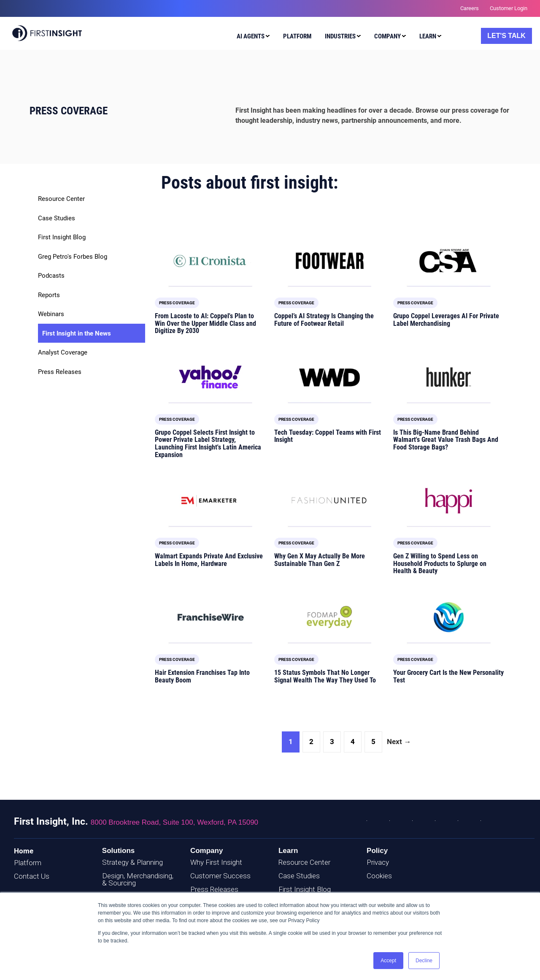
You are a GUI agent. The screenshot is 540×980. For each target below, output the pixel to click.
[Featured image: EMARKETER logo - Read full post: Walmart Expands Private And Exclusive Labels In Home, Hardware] (210, 501)
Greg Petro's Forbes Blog (73, 257)
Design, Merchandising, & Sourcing (138, 879)
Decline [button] (424, 961)
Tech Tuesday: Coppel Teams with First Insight (328, 436)
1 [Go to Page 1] (291, 742)
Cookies (379, 876)
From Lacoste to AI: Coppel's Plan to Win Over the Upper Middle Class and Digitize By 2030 (205, 323)
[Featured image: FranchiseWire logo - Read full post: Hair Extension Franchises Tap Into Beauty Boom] (210, 617)
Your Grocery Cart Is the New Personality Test (448, 676)
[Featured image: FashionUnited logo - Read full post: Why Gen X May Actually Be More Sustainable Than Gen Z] (330, 501)
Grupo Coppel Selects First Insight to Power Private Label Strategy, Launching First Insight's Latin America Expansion (208, 444)
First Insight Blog (62, 237)
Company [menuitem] (387, 36)
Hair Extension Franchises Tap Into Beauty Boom (202, 676)
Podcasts (51, 276)
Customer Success (220, 876)
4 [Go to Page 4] (353, 742)
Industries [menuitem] (340, 36)
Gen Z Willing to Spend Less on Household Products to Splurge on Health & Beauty (440, 563)
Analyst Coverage (63, 352)
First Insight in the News (77, 333)
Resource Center (61, 199)
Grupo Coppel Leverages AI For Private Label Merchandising (446, 320)
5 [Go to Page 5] (373, 742)
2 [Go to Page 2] (311, 742)
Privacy (378, 862)
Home (24, 851)
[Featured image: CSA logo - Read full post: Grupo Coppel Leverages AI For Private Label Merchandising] (449, 261)
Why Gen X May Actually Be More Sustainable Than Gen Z (320, 560)
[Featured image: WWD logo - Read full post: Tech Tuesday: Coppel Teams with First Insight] (330, 377)
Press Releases (60, 372)
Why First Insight (216, 862)
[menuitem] (251, 38)
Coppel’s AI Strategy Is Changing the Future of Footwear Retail (324, 320)
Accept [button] (388, 961)
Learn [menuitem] (428, 36)
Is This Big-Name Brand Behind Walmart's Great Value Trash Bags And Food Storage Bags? (446, 440)
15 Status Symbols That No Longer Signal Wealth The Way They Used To (325, 676)
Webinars (51, 314)
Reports (49, 295)
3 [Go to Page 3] (332, 742)
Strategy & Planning (132, 862)
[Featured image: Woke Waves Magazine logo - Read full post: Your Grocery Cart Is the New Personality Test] (449, 617)
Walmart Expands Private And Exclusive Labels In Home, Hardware (209, 560)
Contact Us (32, 876)
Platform (28, 863)
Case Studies (57, 218)
